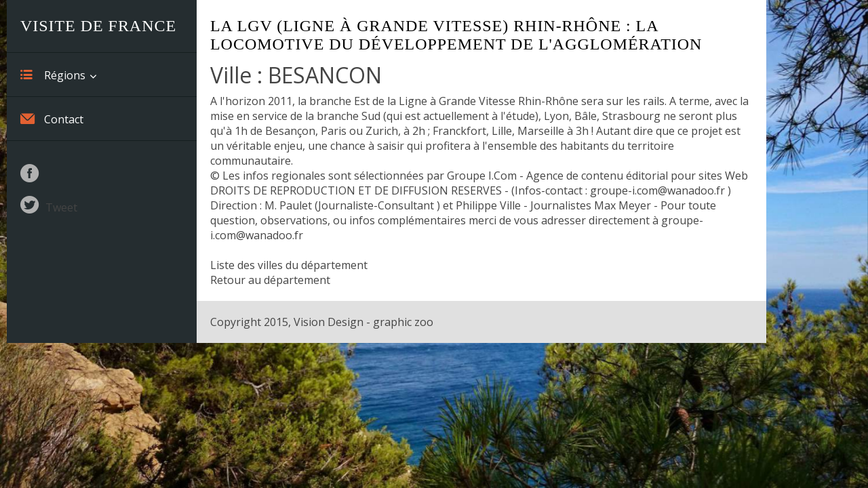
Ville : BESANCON (296, 75)
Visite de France (98, 26)
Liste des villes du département (289, 265)
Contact (52, 119)
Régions (53, 75)
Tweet (61, 207)
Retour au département (270, 280)
